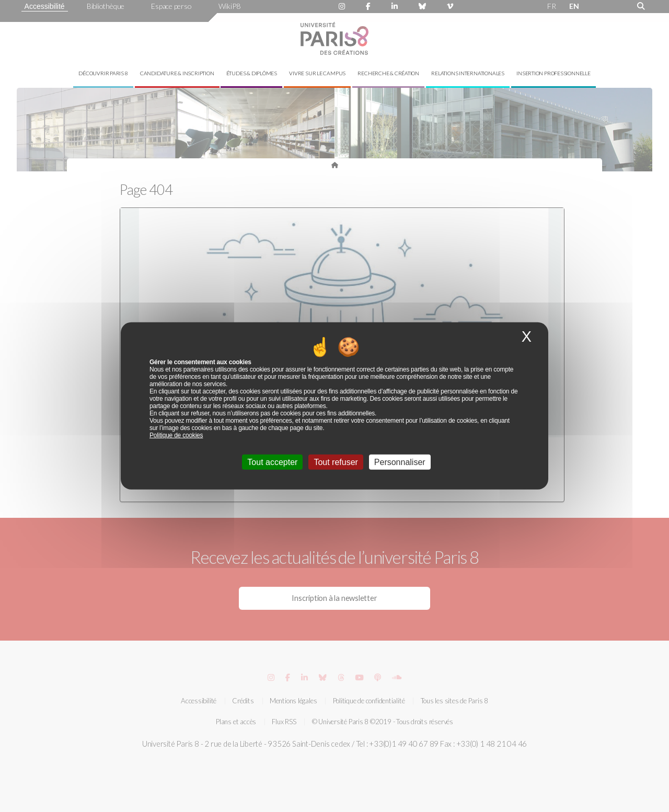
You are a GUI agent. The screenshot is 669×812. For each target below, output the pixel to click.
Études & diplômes (252, 73)
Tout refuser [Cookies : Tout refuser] (336, 462)
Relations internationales (468, 73)
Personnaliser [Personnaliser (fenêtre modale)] (400, 462)
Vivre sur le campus (317, 73)
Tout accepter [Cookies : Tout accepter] (272, 462)
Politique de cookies (176, 435)
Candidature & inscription (177, 73)
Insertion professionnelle (553, 73)
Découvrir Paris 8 (103, 73)
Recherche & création (388, 73)
